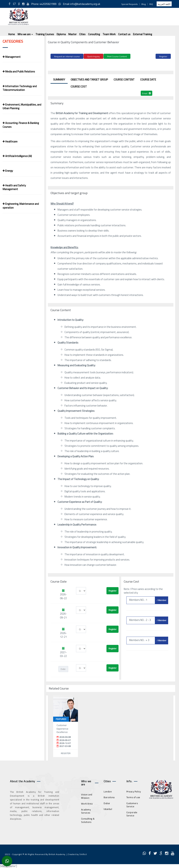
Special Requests (130, 4)
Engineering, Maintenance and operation (21, 206)
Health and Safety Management (14, 187)
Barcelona (109, 797)
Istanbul (108, 809)
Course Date (148, 79)
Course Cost (79, 86)
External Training (143, 34)
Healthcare (10, 141)
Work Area (87, 803)
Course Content (124, 79)
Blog (144, 4)
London (108, 791)
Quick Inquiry (93, 56)
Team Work (109, 34)
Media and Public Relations (19, 71)
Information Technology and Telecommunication (20, 88)
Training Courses (45, 34)
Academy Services (86, 811)
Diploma (61, 34)
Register (163, 56)
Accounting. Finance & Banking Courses (21, 125)
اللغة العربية (164, 4)
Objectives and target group (89, 79)
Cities (82, 34)
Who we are (25, 34)
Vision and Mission (87, 796)
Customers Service (132, 804)
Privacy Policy (134, 791)
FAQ (151, 4)
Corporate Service (132, 813)
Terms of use (133, 797)
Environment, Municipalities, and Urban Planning (22, 106)
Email (146, 93)
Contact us (124, 34)
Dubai (107, 803)
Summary (59, 79)
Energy (8, 171)
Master (72, 34)
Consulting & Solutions (88, 820)
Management (12, 57)
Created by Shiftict (77, 854)
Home (12, 34)
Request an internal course (67, 56)
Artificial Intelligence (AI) (17, 156)
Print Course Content (117, 56)
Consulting (94, 34)
